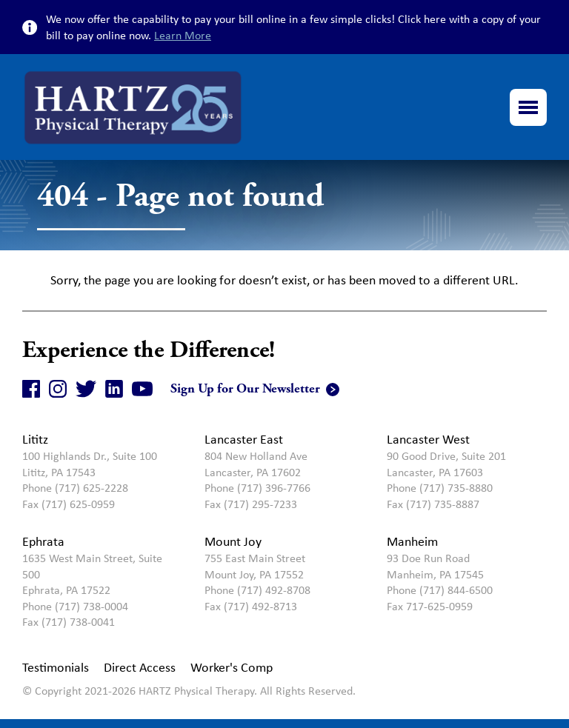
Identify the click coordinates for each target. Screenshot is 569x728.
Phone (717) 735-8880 (440, 488)
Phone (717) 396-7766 (257, 488)
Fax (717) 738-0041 (69, 622)
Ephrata (43, 541)
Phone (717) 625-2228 (75, 488)
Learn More (183, 35)
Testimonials (56, 667)
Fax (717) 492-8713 (251, 606)
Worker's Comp (232, 667)
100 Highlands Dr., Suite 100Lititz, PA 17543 (90, 464)
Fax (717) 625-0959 (69, 504)
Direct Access (140, 667)
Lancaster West (428, 439)
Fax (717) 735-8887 (433, 504)
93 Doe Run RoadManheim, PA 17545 (435, 566)
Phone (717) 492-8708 (257, 590)
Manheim (412, 541)
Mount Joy (233, 541)
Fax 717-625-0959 (430, 606)
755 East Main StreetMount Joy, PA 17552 (255, 566)
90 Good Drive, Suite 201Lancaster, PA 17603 (446, 464)
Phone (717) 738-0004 (75, 606)
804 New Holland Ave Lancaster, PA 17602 (256, 464)
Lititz (35, 439)
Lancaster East (244, 439)
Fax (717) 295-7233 (251, 504)
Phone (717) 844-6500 (440, 590)
